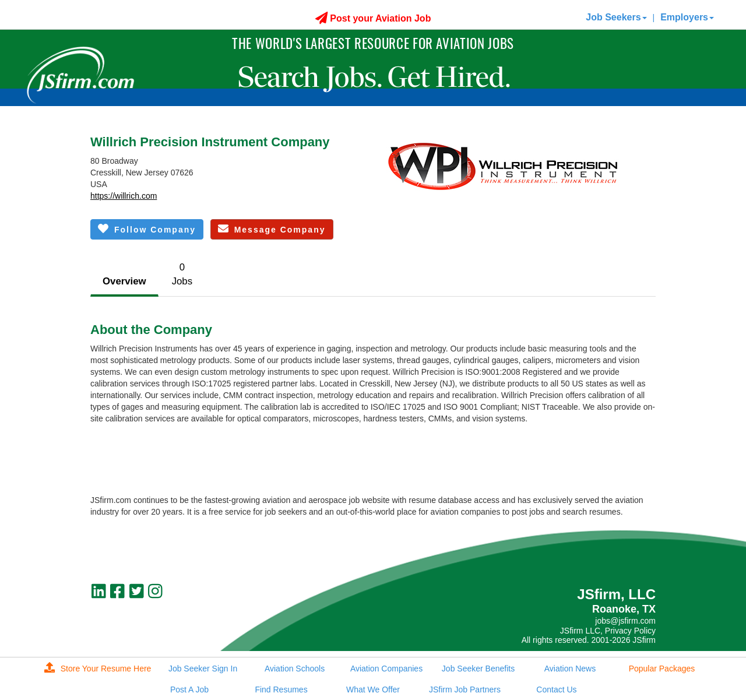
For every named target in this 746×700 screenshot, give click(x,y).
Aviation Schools (295, 669)
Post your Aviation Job (373, 18)
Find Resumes (281, 690)
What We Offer (373, 690)
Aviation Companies (386, 669)
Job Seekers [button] (616, 17)
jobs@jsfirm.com (625, 621)
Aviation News (570, 669)
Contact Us (556, 690)
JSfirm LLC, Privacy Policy (608, 631)
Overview (124, 281)
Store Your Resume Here (98, 669)
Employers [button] (687, 17)
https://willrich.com (124, 196)
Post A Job (189, 690)
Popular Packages (662, 669)
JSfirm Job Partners (465, 690)
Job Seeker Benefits (478, 669)
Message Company (272, 229)
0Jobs (182, 274)
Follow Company (147, 229)
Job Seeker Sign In (203, 669)
